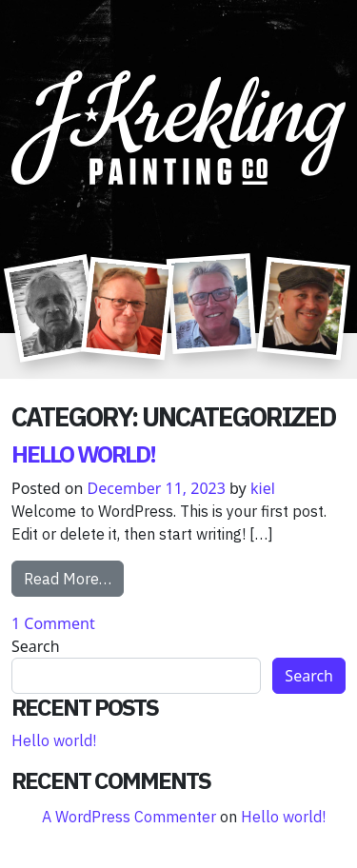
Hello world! (83, 454)
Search (36, 646)
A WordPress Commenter (129, 817)
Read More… (74, 577)
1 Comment (53, 623)
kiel (263, 488)
